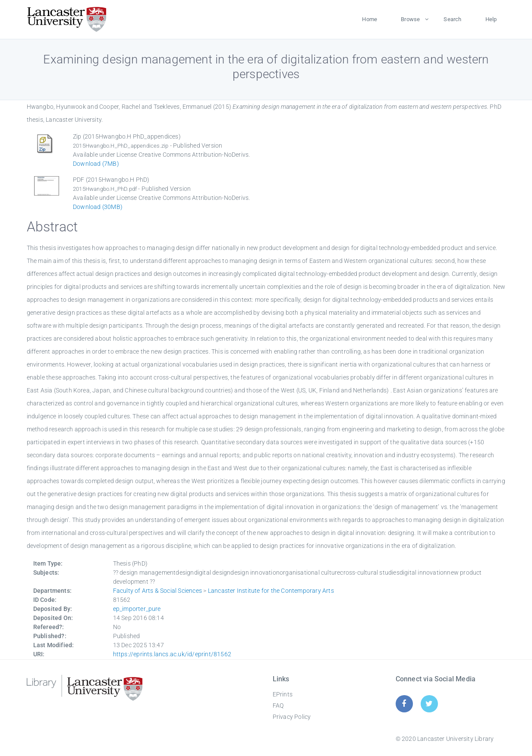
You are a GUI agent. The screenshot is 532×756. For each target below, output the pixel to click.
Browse (410, 19)
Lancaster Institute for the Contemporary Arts (271, 591)
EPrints (283, 694)
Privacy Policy (292, 717)
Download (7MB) (96, 164)
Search (452, 19)
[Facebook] (404, 704)
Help (491, 19)
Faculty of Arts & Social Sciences (158, 591)
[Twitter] (429, 704)
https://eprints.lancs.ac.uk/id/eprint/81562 (172, 654)
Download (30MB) (98, 207)
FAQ (278, 705)
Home (370, 19)
